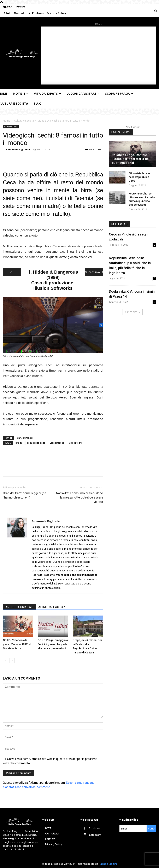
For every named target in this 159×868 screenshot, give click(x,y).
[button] (155, 11)
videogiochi (75, 443)
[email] (133, 829)
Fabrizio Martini (108, 864)
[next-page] (12, 661)
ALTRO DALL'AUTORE (52, 607)
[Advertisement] (99, 56)
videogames (57, 443)
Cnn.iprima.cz (25, 438)
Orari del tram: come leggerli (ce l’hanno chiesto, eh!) (25, 495)
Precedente (12, 273)
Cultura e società (24, 121)
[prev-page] (5, 661)
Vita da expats (11, 127)
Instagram (95, 835)
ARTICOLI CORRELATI (19, 607)
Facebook (94, 828)
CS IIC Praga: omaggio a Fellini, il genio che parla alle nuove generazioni (53, 644)
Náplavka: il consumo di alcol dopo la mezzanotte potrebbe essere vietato (80, 497)
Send (151, 829)
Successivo (94, 272)
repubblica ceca (36, 443)
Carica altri (133, 312)
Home (7, 121)
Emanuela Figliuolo (18, 149)
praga (19, 443)
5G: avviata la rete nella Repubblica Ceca (139, 177)
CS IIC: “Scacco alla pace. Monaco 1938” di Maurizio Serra (17, 644)
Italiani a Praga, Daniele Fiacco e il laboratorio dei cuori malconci (131, 159)
